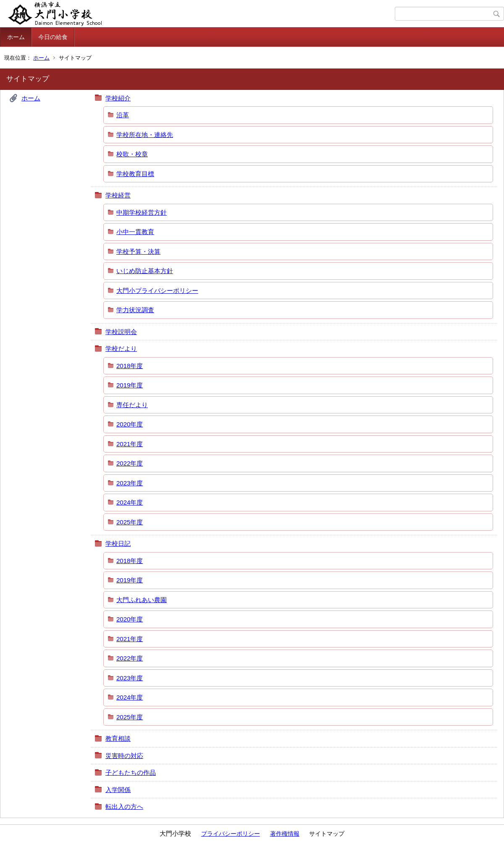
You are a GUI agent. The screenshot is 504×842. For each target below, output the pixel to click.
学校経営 (118, 195)
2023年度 (130, 483)
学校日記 (118, 543)
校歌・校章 (132, 154)
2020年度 (130, 424)
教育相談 (118, 738)
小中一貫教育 (135, 232)
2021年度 (130, 444)
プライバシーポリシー (231, 834)
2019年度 (130, 385)
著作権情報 (285, 834)
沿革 (123, 115)
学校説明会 (121, 332)
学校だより (121, 349)
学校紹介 (118, 98)
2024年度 (130, 502)
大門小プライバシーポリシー (157, 291)
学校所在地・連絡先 (145, 135)
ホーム (16, 37)
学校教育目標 (135, 174)
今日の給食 (53, 37)
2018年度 (130, 366)
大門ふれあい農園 (142, 600)
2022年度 (130, 463)
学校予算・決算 (138, 251)
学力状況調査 (135, 310)
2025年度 (130, 522)
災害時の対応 (124, 756)
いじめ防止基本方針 (145, 271)
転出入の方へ (124, 806)
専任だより (132, 405)
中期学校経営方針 (142, 212)
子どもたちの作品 (131, 772)
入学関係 (118, 790)
